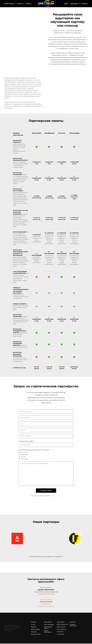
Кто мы (33, 624)
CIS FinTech (60, 632)
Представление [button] (9, 4)
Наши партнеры (49, 624)
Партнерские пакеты (48, 628)
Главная (33, 622)
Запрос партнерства (48, 631)
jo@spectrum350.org (46, 606)
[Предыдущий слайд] (3, 539)
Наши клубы (61, 622)
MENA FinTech (61, 627)
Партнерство (75, 4)
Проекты (34, 627)
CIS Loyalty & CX (62, 629)
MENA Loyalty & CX (62, 624)
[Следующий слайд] (89, 539)
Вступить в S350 (36, 634)
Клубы (66, 4)
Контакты (85, 4)
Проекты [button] (29, 4)
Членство (34, 632)
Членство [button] (20, 4)
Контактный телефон (26, 441)
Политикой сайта (56, 496)
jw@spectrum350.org (46, 594)
